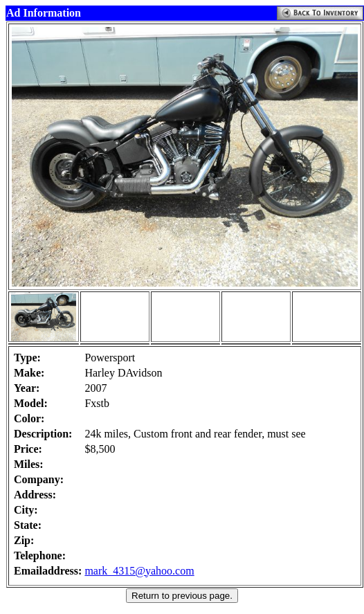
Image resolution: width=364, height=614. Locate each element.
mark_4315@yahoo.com (139, 571)
